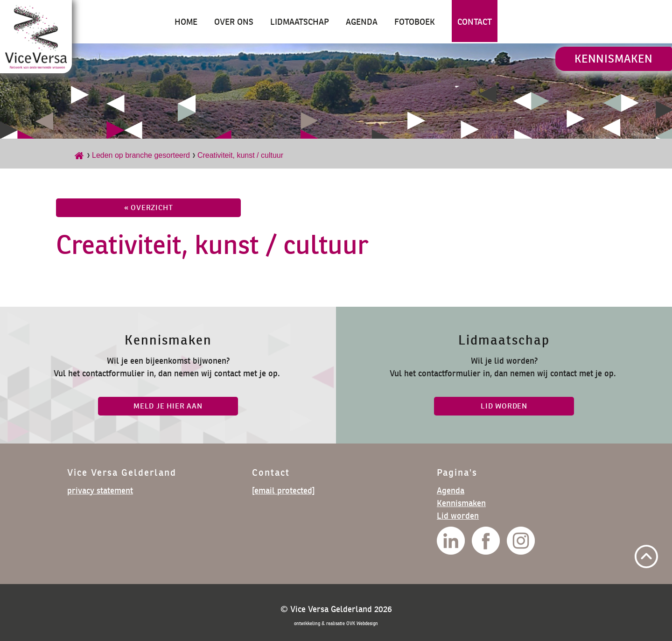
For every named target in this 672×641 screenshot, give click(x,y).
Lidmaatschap (300, 22)
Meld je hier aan (168, 406)
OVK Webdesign (362, 623)
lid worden (504, 406)
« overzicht (149, 208)
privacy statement (100, 490)
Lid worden (458, 516)
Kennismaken (614, 59)
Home (186, 22)
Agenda (362, 22)
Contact (475, 22)
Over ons (234, 22)
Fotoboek (415, 22)
